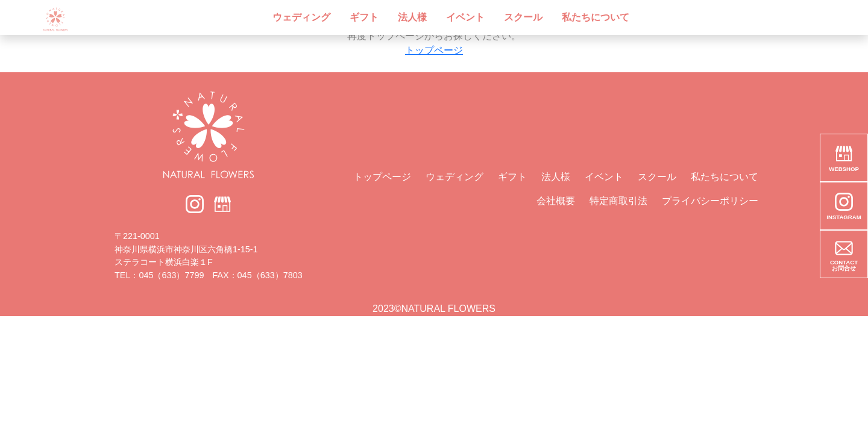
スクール (523, 17)
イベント (465, 17)
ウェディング (301, 17)
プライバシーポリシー (710, 201)
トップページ (434, 50)
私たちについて (596, 17)
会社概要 (556, 201)
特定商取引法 (618, 201)
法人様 (412, 17)
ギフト (364, 17)
